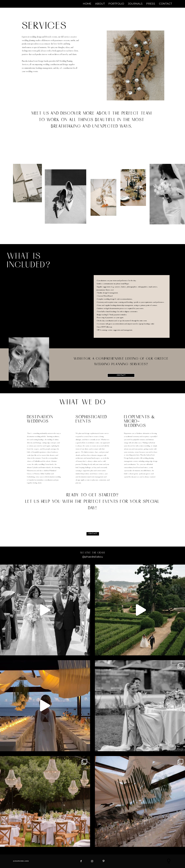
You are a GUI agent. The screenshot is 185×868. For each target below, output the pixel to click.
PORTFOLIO (116, 4)
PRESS (151, 4)
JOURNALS (135, 4)
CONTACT (165, 4)
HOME (87, 4)
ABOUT (100, 4)
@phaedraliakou (92, 557)
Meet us (44, 115)
